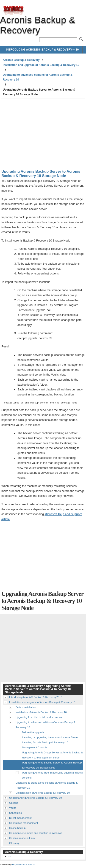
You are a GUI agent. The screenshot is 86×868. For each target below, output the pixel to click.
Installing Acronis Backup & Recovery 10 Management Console (45, 745)
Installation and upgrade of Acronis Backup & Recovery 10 (41, 65)
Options (14, 803)
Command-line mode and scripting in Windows (36, 833)
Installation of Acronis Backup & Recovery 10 (41, 712)
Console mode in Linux (22, 838)
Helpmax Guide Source (24, 864)
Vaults (13, 808)
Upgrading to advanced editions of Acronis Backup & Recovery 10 (38, 77)
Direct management (20, 818)
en (10, 856)
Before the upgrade (33, 732)
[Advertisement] (43, 134)
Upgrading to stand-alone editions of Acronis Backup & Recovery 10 (47, 785)
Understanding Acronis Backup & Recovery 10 (35, 798)
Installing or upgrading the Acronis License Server (50, 737)
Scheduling (15, 813)
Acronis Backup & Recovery (14, 10)
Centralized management (24, 823)
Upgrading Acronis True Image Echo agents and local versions (52, 775)
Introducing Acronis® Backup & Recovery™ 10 (42, 50)
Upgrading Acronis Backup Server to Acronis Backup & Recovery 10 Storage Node (52, 765)
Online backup (17, 828)
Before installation (26, 707)
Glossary (14, 843)
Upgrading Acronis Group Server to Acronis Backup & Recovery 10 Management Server (52, 755)
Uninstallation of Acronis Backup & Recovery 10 (43, 793)
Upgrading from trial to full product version (39, 717)
